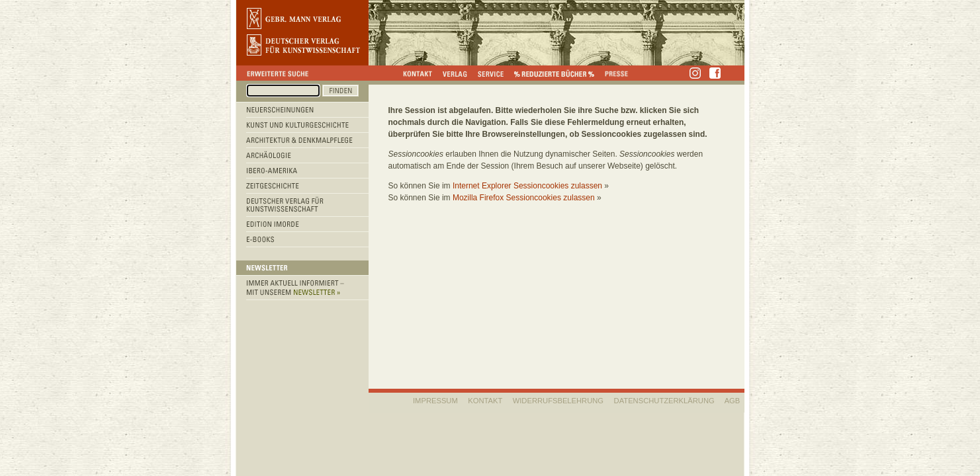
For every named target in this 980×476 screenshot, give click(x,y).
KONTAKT (485, 401)
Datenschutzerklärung (664, 401)
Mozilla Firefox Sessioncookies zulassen (524, 198)
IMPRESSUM (435, 401)
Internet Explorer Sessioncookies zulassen (527, 186)
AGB (733, 401)
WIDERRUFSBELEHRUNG (558, 401)
